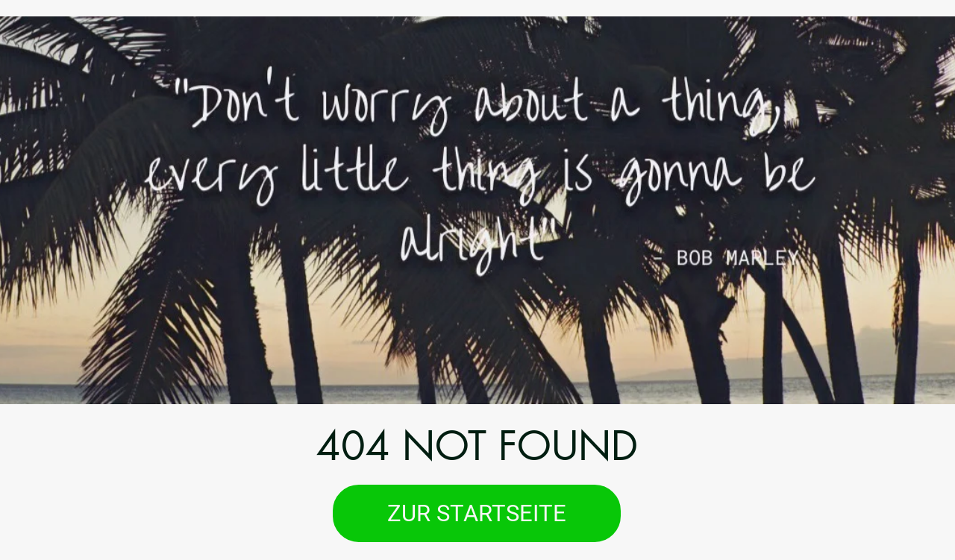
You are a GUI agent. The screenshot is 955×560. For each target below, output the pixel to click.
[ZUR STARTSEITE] (477, 513)
